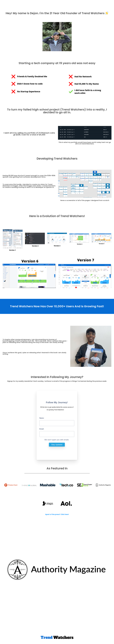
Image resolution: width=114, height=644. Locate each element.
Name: (42, 418)
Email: (42, 429)
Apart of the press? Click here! (57, 514)
